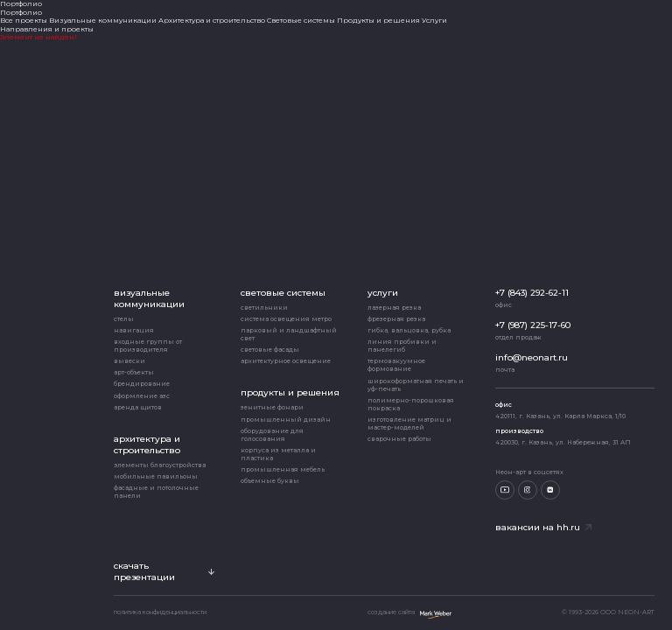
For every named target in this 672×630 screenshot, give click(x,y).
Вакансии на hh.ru (543, 527)
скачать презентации (164, 571)
